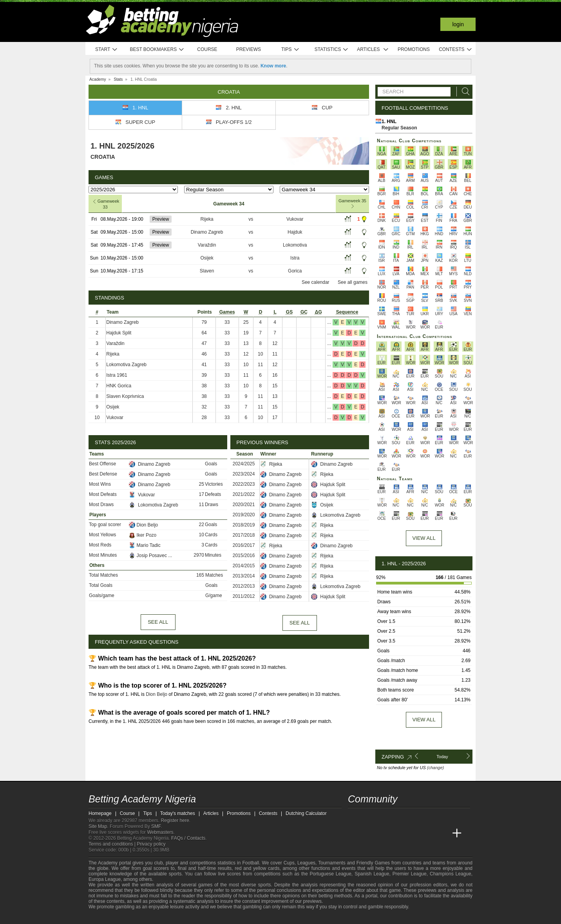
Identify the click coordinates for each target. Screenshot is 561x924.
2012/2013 (244, 586)
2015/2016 (244, 555)
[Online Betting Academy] (398, 833)
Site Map (98, 826)
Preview (161, 219)
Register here (175, 821)
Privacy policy (151, 844)
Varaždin (207, 245)
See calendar (316, 282)
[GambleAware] (109, 917)
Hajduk (295, 232)
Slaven (207, 271)
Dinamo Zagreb (207, 232)
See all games (353, 282)
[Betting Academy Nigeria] (355, 833)
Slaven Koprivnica (125, 396)
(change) (435, 768)
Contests (455, 50)
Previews (249, 49)
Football (251, 863)
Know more (273, 66)
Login (458, 24)
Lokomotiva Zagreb (126, 365)
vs (251, 219)
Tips (290, 50)
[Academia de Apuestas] (413, 833)
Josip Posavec (149, 555)
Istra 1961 (117, 375)
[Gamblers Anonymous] (176, 917)
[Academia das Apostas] (369, 833)
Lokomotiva (295, 245)
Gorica (295, 271)
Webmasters (160, 832)
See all (158, 622)
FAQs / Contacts (188, 838)
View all (424, 720)
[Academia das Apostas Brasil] (384, 833)
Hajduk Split (119, 333)
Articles (373, 50)
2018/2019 (244, 525)
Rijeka (207, 219)
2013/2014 (244, 576)
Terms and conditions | (113, 844)
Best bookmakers (157, 50)
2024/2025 (244, 464)
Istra (295, 258)
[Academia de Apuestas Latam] (428, 833)
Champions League (451, 874)
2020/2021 (244, 505)
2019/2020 (244, 515)
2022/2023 (244, 484)
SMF (156, 826)
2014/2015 (244, 566)
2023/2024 (244, 474)
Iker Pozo (143, 535)
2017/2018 (244, 535)
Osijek (207, 258)
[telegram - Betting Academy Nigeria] (355, 817)
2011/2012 (244, 596)
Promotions (414, 49)
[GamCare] (155, 917)
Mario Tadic (145, 545)
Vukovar (295, 219)
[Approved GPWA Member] (140, 917)
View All (424, 538)
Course (207, 49)
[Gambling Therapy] (165, 917)
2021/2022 (244, 494)
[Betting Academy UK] (442, 833)
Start (107, 50)
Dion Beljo (144, 525)
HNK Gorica (119, 386)
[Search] (463, 92)
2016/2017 (244, 545)
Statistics (332, 50)
